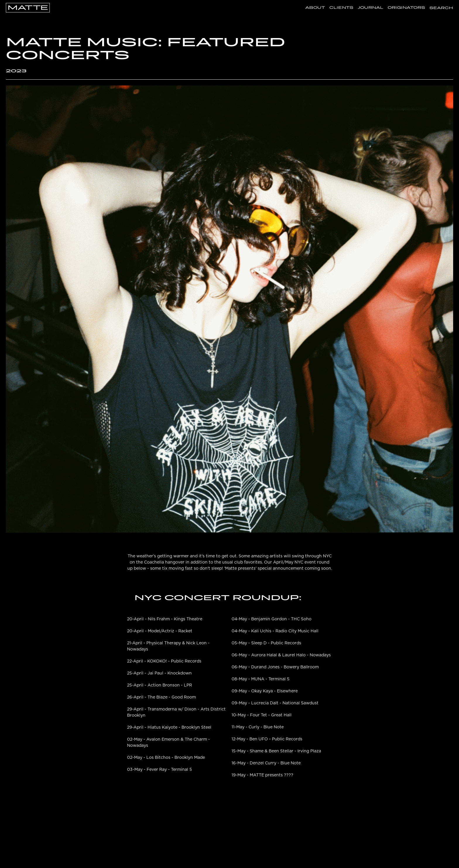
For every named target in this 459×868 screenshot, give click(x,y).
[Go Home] (28, 7)
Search (441, 8)
